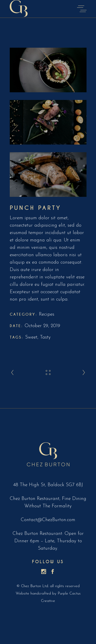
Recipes (47, 314)
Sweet (31, 337)
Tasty (45, 337)
